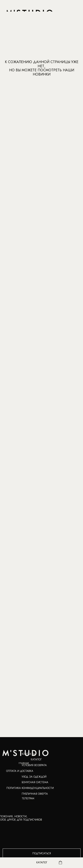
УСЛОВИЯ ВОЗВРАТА (34, 765)
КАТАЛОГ (36, 759)
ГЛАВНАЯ (24, 763)
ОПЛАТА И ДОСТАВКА (20, 771)
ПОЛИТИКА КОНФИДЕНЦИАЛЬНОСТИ (30, 788)
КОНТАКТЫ (28, 754)
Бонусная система (35, 782)
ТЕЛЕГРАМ (28, 798)
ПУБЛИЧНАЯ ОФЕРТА (35, 794)
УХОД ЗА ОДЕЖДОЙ (34, 777)
